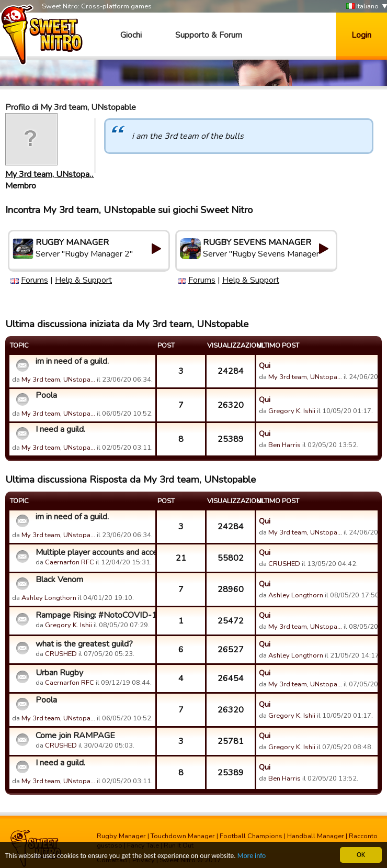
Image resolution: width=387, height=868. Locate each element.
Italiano (362, 7)
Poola (46, 395)
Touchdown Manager (183, 836)
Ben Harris (284, 445)
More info (252, 856)
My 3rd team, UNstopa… (50, 174)
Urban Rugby (59, 673)
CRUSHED (284, 564)
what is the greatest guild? (84, 644)
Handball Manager (316, 836)
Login (361, 35)
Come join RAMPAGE (75, 736)
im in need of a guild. (72, 361)
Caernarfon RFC (70, 562)
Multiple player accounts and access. (94, 552)
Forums (35, 280)
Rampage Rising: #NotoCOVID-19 (94, 615)
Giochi (131, 35)
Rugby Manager (121, 836)
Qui (265, 365)
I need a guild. (60, 429)
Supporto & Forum (209, 35)
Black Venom (59, 580)
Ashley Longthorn (49, 598)
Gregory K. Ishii (292, 411)
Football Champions (251, 836)
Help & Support (83, 280)
